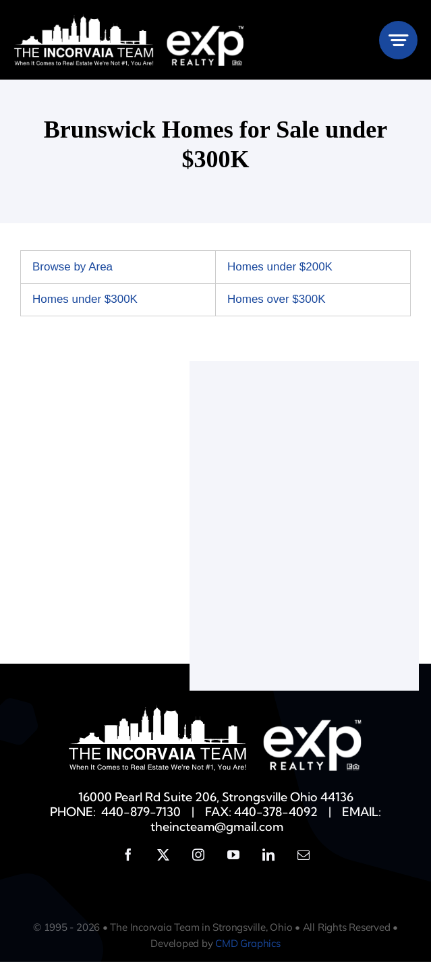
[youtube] (233, 855)
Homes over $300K (277, 299)
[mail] (304, 855)
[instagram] (198, 855)
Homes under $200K (280, 267)
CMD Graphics (248, 943)
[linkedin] (268, 855)
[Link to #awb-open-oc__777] (398, 40)
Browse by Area (73, 267)
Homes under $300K (85, 299)
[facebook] (128, 855)
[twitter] (163, 855)
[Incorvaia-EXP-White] (129, 19)
